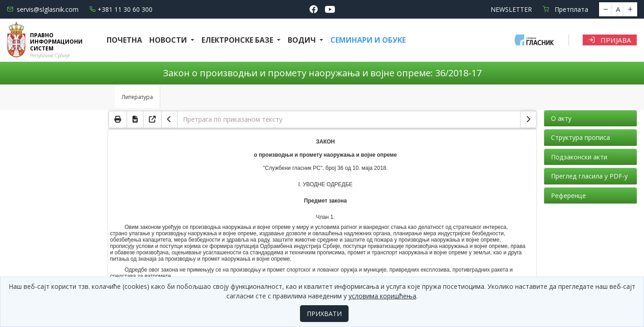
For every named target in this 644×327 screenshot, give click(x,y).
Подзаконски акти (579, 157)
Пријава (610, 40)
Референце (568, 196)
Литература (137, 97)
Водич (303, 40)
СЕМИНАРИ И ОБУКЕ (368, 40)
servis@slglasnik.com (43, 9)
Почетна (124, 40)
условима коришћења (382, 296)
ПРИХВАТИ (324, 314)
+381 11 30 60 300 (121, 9)
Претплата (565, 9)
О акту (561, 118)
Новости (169, 40)
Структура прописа (580, 137)
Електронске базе (238, 40)
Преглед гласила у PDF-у (589, 176)
